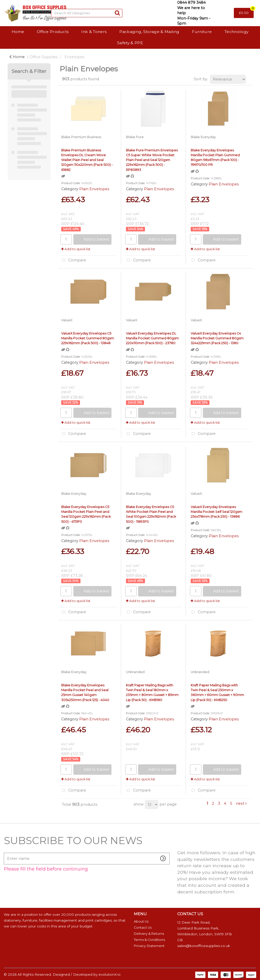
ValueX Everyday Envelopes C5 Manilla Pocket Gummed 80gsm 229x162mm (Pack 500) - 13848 (88, 338)
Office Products (53, 32)
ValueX (67, 320)
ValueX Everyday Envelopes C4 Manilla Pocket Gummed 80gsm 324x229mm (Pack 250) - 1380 (217, 338)
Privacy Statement (149, 946)
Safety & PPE (130, 43)
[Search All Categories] (87, 13)
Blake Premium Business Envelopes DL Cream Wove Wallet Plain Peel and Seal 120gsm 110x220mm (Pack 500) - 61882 (87, 160)
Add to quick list (76, 249)
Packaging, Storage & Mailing (149, 32)
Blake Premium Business (81, 137)
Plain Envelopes (94, 189)
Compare (73, 260)
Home (18, 32)
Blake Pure (135, 137)
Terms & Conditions (149, 940)
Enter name (5, 853)
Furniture (202, 32)
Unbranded (135, 672)
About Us (141, 921)
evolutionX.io (110, 974)
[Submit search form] (117, 13)
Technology (236, 32)
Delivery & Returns (149, 934)
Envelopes (74, 57)
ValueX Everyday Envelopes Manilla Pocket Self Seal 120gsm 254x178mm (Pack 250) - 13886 (216, 512)
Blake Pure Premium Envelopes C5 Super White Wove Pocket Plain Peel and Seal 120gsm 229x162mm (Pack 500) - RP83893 (152, 160)
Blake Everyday (203, 137)
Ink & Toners (94, 32)
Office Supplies (44, 57)
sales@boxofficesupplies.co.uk (204, 946)
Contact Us (143, 928)
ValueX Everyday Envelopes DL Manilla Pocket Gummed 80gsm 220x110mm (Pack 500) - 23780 (152, 338)
